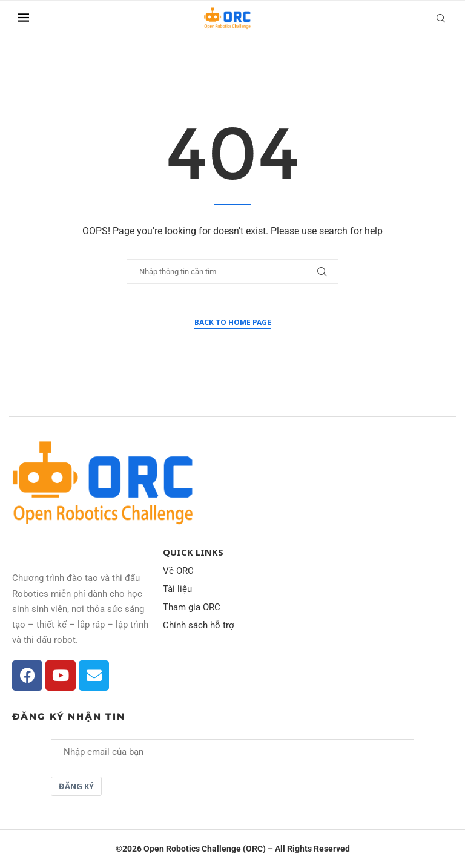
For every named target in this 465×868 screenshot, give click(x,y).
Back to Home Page (233, 322)
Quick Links (193, 552)
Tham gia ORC (192, 607)
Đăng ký (76, 786)
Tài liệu (177, 589)
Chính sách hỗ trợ (199, 626)
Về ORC (178, 571)
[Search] (441, 18)
